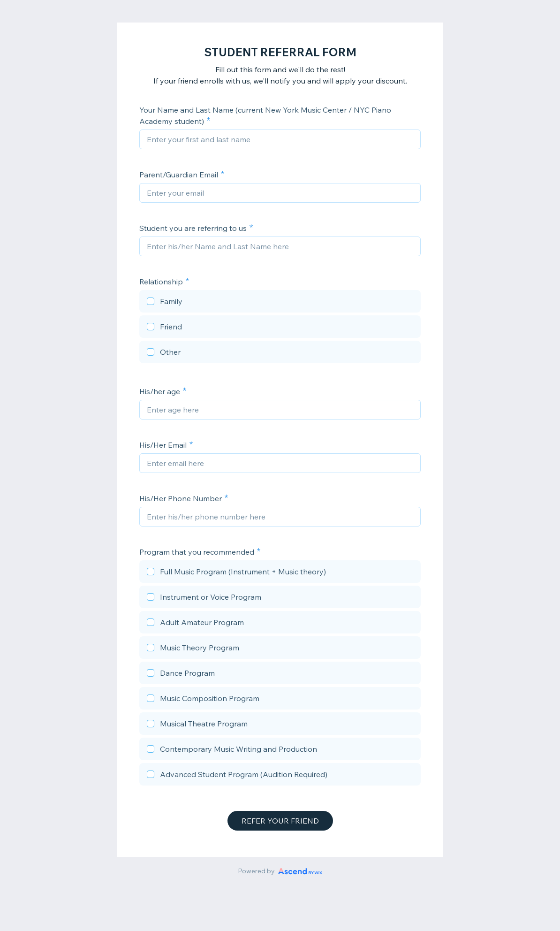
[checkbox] (280, 303)
